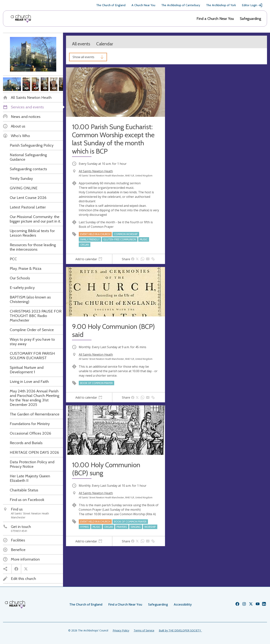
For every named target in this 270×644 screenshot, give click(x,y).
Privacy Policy (121, 630)
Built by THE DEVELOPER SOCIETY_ (180, 630)
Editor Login (252, 5)
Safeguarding (250, 19)
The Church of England (111, 5)
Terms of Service (144, 630)
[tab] (89, 259)
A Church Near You (143, 5)
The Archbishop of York (221, 5)
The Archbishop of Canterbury (181, 5)
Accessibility (183, 604)
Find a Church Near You (215, 19)
